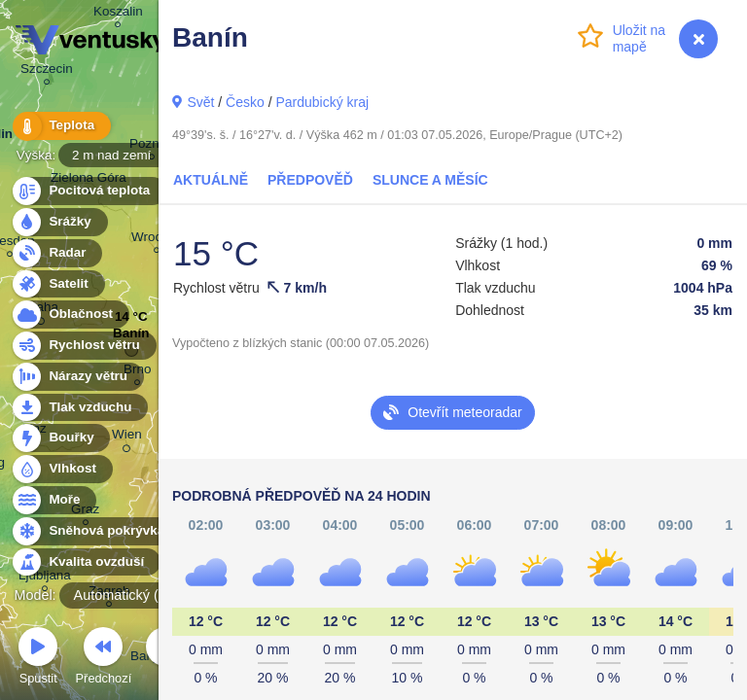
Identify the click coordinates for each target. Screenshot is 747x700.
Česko (245, 102)
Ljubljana (45, 578)
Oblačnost (70, 315)
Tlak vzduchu (79, 408)
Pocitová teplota (88, 191)
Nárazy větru (77, 377)
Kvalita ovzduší (85, 562)
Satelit (57, 284)
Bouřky (60, 438)
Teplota (60, 126)
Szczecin (47, 71)
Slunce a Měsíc (430, 180)
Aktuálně (211, 180)
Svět (200, 102)
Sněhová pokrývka (95, 531)
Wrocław (156, 240)
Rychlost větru (83, 346)
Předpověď (310, 180)
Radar (56, 253)
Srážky (59, 222)
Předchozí (104, 659)
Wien (127, 437)
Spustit (38, 659)
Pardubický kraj (322, 102)
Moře (53, 500)
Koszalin (118, 14)
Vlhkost (61, 469)
